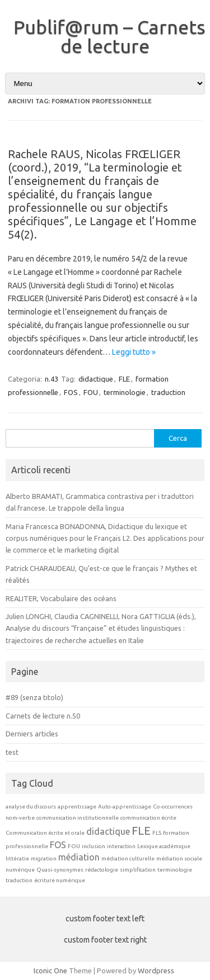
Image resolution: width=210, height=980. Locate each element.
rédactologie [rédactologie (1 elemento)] (102, 870)
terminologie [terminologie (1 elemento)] (175, 870)
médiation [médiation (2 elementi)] (79, 857)
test (12, 752)
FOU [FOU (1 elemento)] (74, 846)
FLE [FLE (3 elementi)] (141, 831)
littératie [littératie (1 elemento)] (17, 858)
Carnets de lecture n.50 (43, 716)
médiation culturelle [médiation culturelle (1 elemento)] (128, 858)
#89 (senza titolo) (34, 697)
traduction (168, 392)
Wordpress (156, 971)
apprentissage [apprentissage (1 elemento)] (77, 807)
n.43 (52, 379)
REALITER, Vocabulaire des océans (61, 598)
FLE (124, 379)
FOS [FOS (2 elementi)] (58, 845)
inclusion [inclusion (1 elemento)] (94, 846)
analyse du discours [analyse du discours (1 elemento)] (31, 807)
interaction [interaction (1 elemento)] (121, 846)
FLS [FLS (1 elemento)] (157, 833)
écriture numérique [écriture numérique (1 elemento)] (60, 880)
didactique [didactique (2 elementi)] (108, 831)
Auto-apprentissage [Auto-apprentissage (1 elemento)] (125, 807)
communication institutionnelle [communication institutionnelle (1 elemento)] (78, 818)
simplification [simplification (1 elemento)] (138, 870)
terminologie (125, 392)
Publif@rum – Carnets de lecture (109, 36)
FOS (71, 392)
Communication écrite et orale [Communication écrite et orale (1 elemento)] (45, 833)
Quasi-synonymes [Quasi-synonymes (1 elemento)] (60, 870)
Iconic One (50, 971)
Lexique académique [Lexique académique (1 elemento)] (164, 846)
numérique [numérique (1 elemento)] (20, 870)
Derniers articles (32, 734)
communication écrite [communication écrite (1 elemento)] (148, 818)
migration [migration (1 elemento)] (44, 858)
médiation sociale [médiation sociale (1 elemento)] (179, 858)
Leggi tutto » (134, 352)
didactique (96, 379)
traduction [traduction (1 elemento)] (19, 880)
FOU (91, 392)
